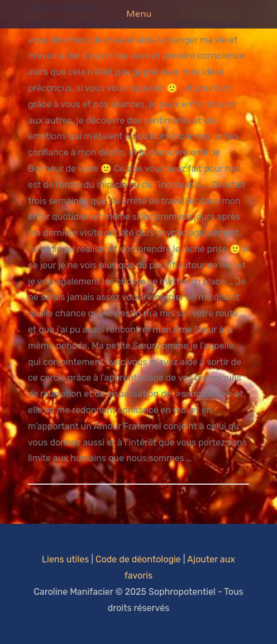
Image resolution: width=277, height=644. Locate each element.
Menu (139, 14)
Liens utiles (65, 559)
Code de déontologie (138, 559)
